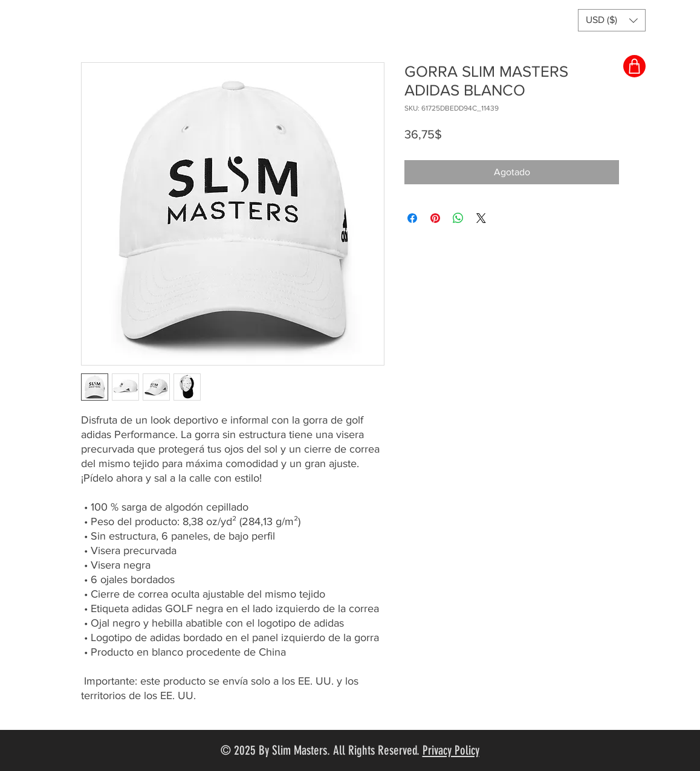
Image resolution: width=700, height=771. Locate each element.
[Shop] (634, 66)
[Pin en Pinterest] (435, 218)
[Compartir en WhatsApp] (458, 218)
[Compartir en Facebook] (412, 218)
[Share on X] (481, 218)
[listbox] (612, 20)
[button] (612, 20)
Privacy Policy (451, 750)
